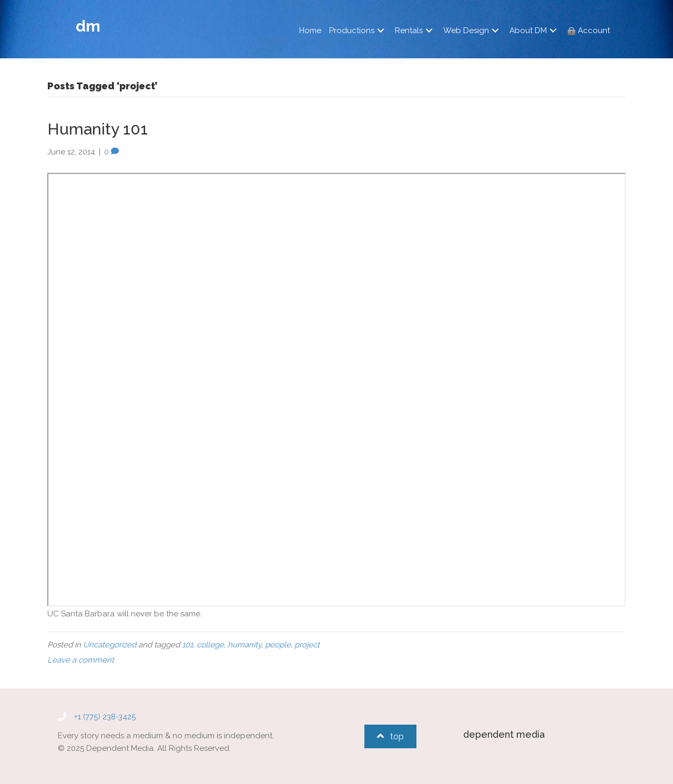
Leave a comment (81, 660)
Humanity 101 (98, 129)
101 (187, 645)
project (307, 645)
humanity (244, 645)
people (278, 645)
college (210, 645)
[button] (381, 31)
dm (88, 26)
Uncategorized (110, 645)
